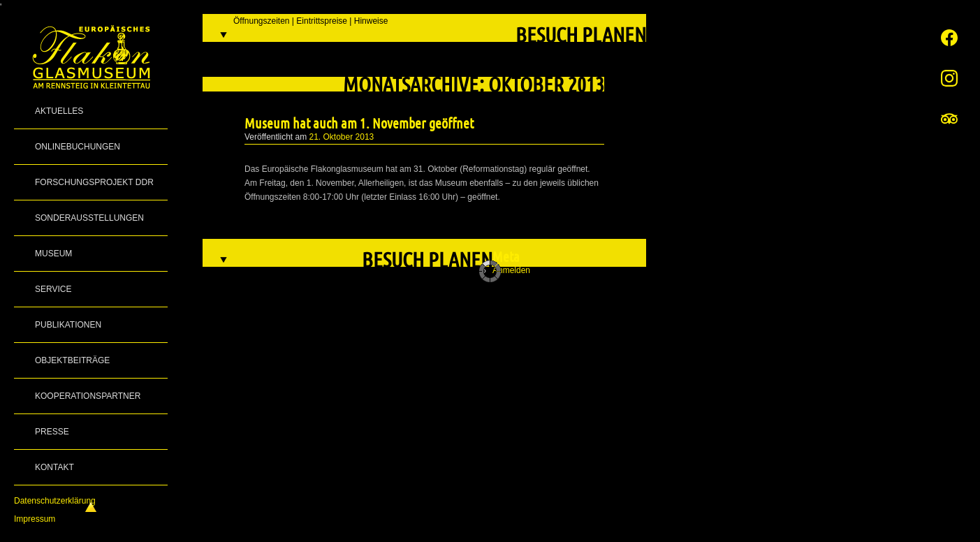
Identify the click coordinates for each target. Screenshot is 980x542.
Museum (53, 254)
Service (53, 289)
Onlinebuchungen (78, 147)
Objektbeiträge (72, 360)
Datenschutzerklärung (55, 501)
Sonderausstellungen (89, 218)
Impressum (35, 519)
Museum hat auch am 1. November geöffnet (359, 123)
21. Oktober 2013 (342, 137)
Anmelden (511, 270)
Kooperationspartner (88, 396)
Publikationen (68, 325)
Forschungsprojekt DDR (94, 182)
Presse (52, 432)
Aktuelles (59, 111)
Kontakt (54, 467)
